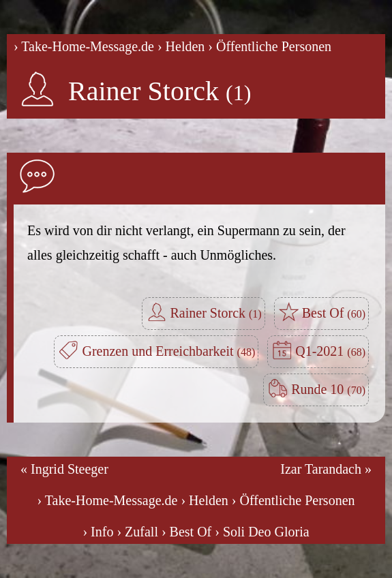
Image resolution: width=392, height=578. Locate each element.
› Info (98, 532)
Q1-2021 (330, 351)
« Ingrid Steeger (64, 469)
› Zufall (137, 532)
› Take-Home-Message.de (84, 46)
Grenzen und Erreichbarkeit (168, 351)
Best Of (334, 313)
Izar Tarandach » (326, 469)
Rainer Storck (160, 91)
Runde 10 (328, 389)
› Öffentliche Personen (270, 46)
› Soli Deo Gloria (262, 532)
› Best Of (186, 532)
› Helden (181, 46)
